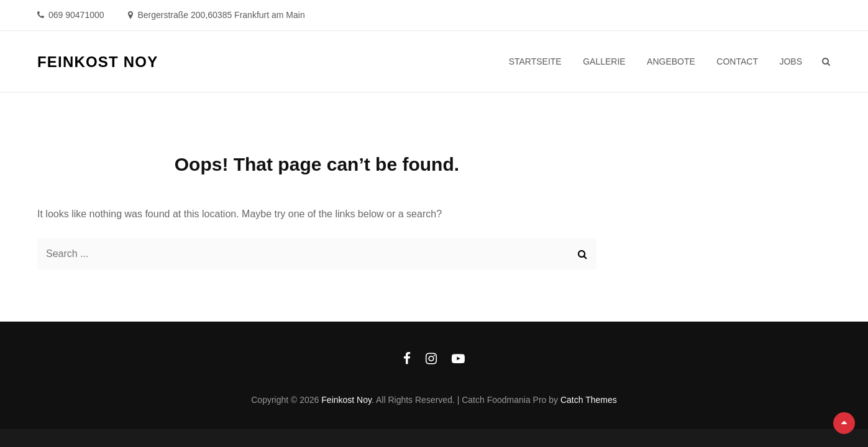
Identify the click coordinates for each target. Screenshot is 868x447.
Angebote (671, 61)
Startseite (535, 61)
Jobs (791, 61)
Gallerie (604, 61)
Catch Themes (589, 400)
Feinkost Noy (98, 62)
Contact (737, 61)
